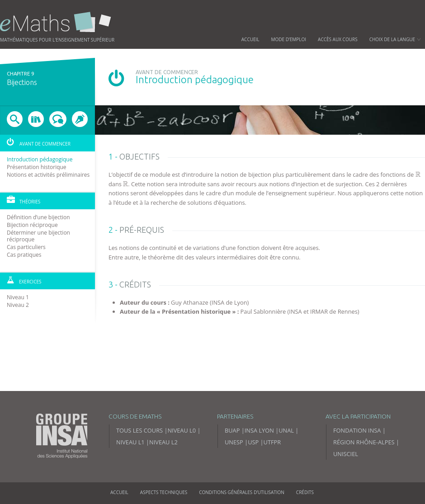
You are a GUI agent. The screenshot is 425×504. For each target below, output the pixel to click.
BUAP (232, 430)
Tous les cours (139, 430)
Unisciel (346, 454)
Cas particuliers (26, 247)
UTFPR (272, 442)
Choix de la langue (395, 39)
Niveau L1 (130, 442)
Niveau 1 (18, 297)
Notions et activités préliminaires (48, 175)
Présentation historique (37, 167)
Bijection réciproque (32, 225)
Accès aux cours (338, 39)
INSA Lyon (259, 430)
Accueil (250, 39)
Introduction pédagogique (40, 159)
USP (253, 442)
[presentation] (418, 174)
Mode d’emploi (289, 39)
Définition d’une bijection (38, 217)
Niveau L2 (163, 442)
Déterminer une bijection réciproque (38, 236)
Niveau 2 (18, 305)
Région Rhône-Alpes (364, 442)
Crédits (305, 492)
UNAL (286, 430)
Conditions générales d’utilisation (242, 492)
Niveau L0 (182, 430)
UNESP (234, 442)
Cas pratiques (24, 255)
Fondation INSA (357, 430)
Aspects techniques (164, 492)
